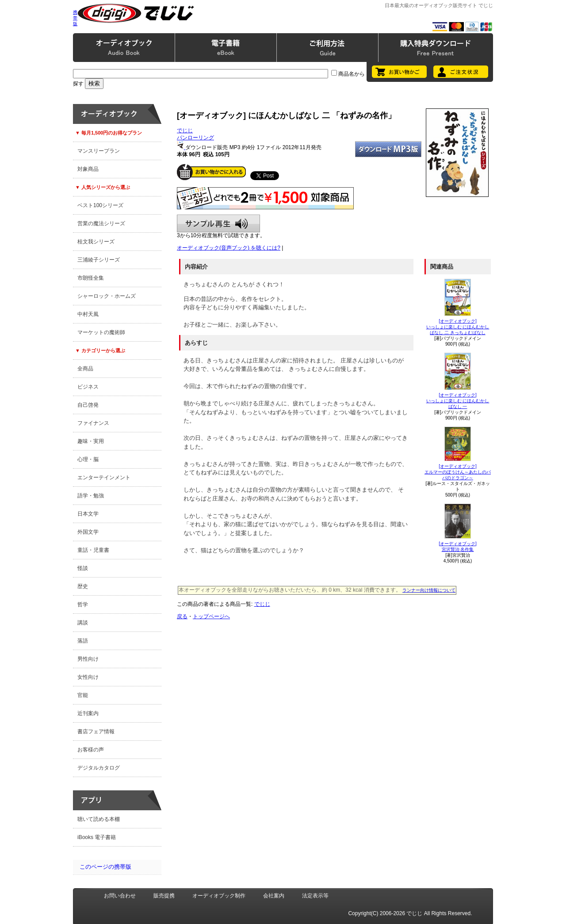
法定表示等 (315, 896)
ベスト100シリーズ (100, 205)
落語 (83, 641)
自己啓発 (88, 405)
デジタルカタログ (99, 768)
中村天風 (88, 314)
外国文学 (88, 532)
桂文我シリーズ (96, 242)
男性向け (88, 659)
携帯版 (75, 18)
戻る (182, 616)
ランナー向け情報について (429, 590)
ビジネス (88, 387)
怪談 (83, 568)
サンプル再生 (218, 223)
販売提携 (164, 896)
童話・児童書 (93, 550)
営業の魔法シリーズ (101, 223)
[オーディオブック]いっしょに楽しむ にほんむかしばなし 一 (458, 401)
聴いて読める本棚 (99, 819)
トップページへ (211, 616)
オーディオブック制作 (219, 896)
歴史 (83, 586)
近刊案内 (88, 713)
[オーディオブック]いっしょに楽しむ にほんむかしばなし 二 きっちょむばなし (458, 327)
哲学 (83, 604)
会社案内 (274, 896)
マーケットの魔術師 (101, 332)
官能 (83, 695)
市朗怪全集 (91, 278)
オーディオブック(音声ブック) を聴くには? (229, 248)
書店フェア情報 (96, 731)
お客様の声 (91, 750)
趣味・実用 (91, 441)
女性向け (88, 677)
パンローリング (195, 138)
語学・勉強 (91, 496)
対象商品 (88, 169)
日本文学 (88, 514)
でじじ (185, 131)
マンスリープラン (99, 151)
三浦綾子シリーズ (99, 260)
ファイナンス (93, 423)
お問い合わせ (120, 896)
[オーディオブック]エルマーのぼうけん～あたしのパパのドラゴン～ (458, 472)
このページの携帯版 (105, 867)
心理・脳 (88, 459)
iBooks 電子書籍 (97, 837)
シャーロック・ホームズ (107, 296)
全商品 (85, 369)
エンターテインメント (104, 477)
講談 (83, 623)
